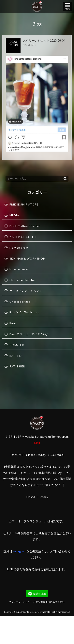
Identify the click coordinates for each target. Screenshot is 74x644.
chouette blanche (22, 280)
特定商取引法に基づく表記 (50, 602)
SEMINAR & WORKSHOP (27, 258)
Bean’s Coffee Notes (24, 312)
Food (13, 323)
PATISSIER (17, 366)
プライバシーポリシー (21, 602)
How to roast (19, 269)
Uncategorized (20, 302)
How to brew (19, 248)
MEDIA (14, 215)
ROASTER (17, 345)
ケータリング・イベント (26, 291)
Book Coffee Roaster (25, 226)
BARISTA (16, 356)
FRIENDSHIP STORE (24, 204)
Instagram (19, 551)
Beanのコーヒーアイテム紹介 (29, 334)
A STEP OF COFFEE (23, 237)
